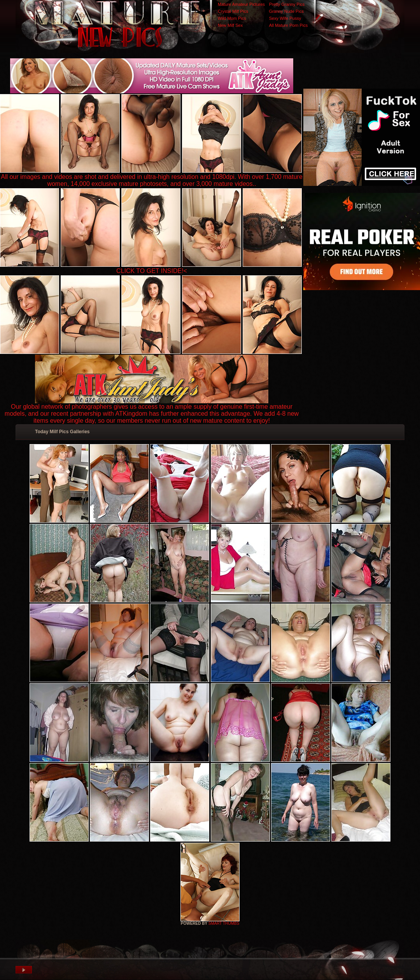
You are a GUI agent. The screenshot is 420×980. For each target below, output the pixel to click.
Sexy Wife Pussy (285, 18)
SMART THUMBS (224, 923)
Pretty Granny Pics (287, 4)
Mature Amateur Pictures (241, 4)
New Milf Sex (230, 25)
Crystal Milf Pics (233, 11)
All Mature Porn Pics (289, 25)
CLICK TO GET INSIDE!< (152, 271)
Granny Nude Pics (286, 11)
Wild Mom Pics (232, 18)
